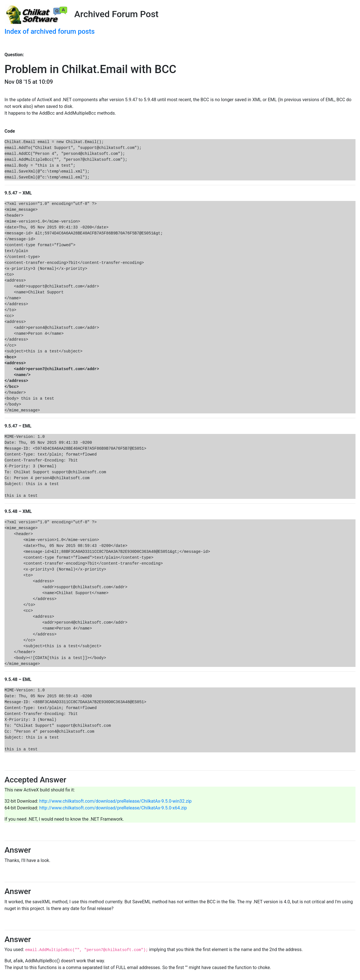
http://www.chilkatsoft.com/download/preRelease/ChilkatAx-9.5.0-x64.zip (113, 808)
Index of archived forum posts (50, 31)
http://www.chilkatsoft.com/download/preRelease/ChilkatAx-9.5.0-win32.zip (116, 801)
